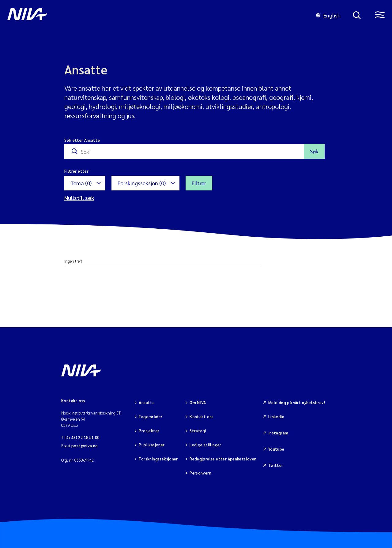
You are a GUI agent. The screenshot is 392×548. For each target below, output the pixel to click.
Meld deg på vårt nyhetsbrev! (297, 402)
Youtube (276, 449)
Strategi (198, 431)
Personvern (200, 473)
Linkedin (276, 417)
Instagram (278, 433)
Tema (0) (81, 183)
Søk (314, 151)
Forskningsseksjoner (158, 459)
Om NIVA (198, 402)
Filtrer (199, 183)
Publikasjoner (152, 445)
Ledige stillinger (205, 445)
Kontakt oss (202, 417)
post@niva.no (85, 446)
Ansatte (147, 402)
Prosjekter (149, 431)
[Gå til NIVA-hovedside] (156, 15)
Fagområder (151, 417)
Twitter (276, 465)
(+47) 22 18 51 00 (83, 437)
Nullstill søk (79, 198)
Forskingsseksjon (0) (142, 183)
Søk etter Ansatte (82, 140)
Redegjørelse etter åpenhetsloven (223, 459)
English (328, 15)
